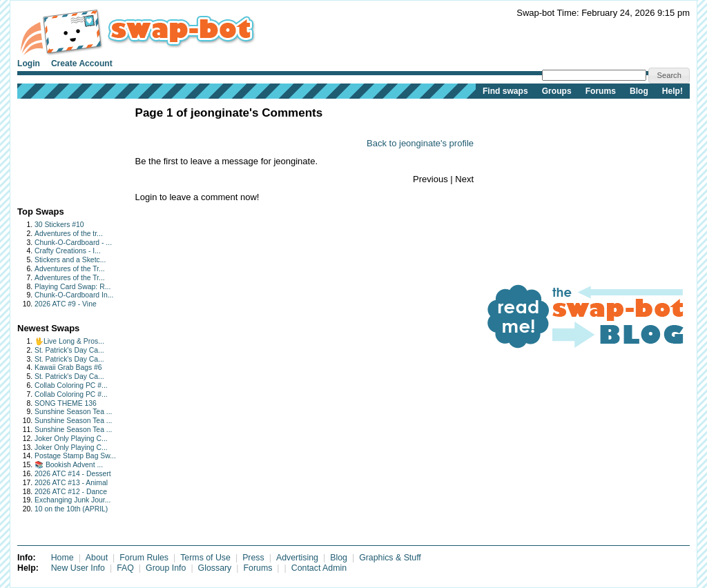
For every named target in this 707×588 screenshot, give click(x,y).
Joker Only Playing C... (71, 439)
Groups (557, 91)
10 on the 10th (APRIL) (71, 509)
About (97, 558)
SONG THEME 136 (66, 403)
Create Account (82, 63)
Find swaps (505, 91)
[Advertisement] (60, 149)
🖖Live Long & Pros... (69, 341)
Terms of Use (205, 558)
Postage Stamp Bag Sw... (75, 456)
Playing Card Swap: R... (72, 287)
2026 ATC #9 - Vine (66, 304)
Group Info (166, 568)
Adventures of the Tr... (70, 269)
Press (253, 558)
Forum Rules (144, 558)
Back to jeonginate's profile (420, 143)
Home (62, 558)
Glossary (215, 568)
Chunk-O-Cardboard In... (74, 295)
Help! (672, 91)
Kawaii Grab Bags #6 (68, 367)
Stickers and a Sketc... (70, 260)
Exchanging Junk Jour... (72, 500)
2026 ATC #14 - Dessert (73, 474)
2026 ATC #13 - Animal (71, 483)
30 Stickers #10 (59, 225)
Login (29, 63)
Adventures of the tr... (69, 234)
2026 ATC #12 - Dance (71, 492)
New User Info (78, 568)
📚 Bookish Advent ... (69, 465)
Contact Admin (319, 568)
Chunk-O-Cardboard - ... (73, 243)
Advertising (297, 558)
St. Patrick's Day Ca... (69, 350)
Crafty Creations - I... (68, 251)
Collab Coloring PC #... (71, 385)
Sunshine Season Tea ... (73, 412)
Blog (639, 91)
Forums (601, 91)
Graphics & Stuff (390, 558)
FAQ (125, 568)
